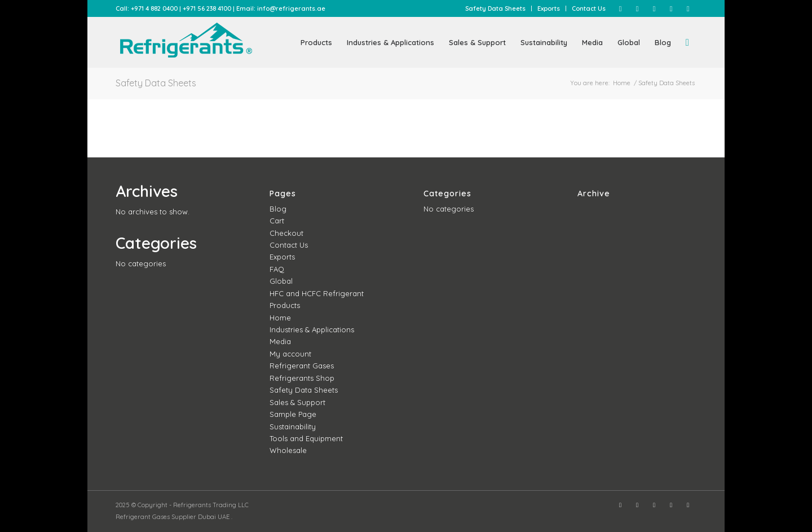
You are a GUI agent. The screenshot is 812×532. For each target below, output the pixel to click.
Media (280, 341)
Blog (278, 209)
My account (290, 354)
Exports (549, 8)
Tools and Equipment (306, 438)
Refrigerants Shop (302, 378)
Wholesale (288, 450)
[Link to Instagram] (637, 8)
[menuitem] (496, 8)
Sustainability (293, 427)
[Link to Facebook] (620, 8)
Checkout (286, 233)
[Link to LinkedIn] (671, 8)
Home (280, 318)
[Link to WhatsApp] (688, 8)
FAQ (277, 269)
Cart (277, 221)
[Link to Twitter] (654, 8)
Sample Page (293, 414)
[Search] (687, 42)
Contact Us (589, 8)
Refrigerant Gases (302, 366)
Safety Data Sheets (495, 8)
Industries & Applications (312, 329)
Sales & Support (297, 402)
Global (281, 281)
